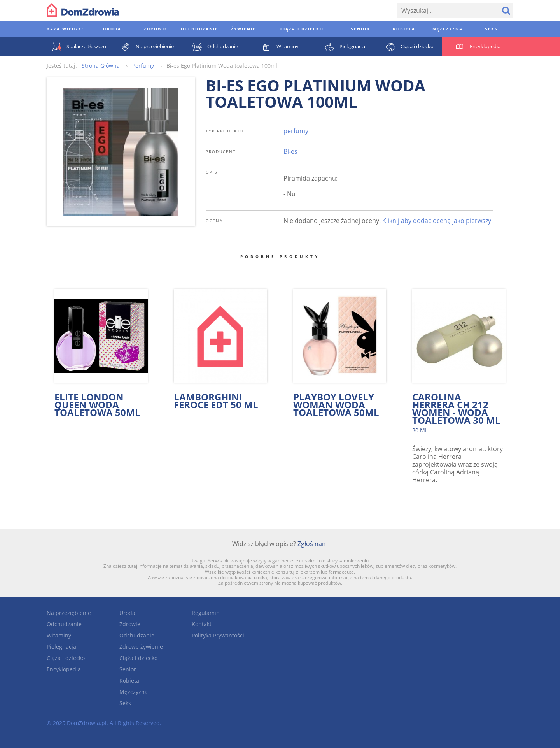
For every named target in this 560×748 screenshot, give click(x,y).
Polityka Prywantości (218, 635)
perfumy (296, 131)
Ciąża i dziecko (66, 658)
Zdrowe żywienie (141, 647)
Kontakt (202, 624)
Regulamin (206, 613)
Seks (125, 703)
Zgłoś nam (313, 544)
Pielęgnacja (61, 647)
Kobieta (129, 680)
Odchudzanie (64, 624)
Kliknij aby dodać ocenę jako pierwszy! (437, 221)
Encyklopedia (64, 669)
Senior (128, 669)
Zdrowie (130, 624)
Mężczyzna (134, 692)
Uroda (127, 613)
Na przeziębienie (69, 613)
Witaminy (59, 635)
